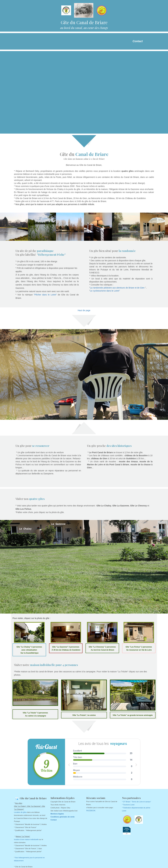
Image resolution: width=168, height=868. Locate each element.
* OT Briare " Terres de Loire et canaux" (137, 802)
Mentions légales (57, 814)
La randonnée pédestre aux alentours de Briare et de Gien (118, 288)
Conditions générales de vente (63, 817)
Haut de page (84, 310)
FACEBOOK (91, 811)
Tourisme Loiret (129, 805)
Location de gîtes (20, 812)
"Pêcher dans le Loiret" (45, 295)
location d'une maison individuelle (26, 839)
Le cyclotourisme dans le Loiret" (105, 291)
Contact (138, 41)
